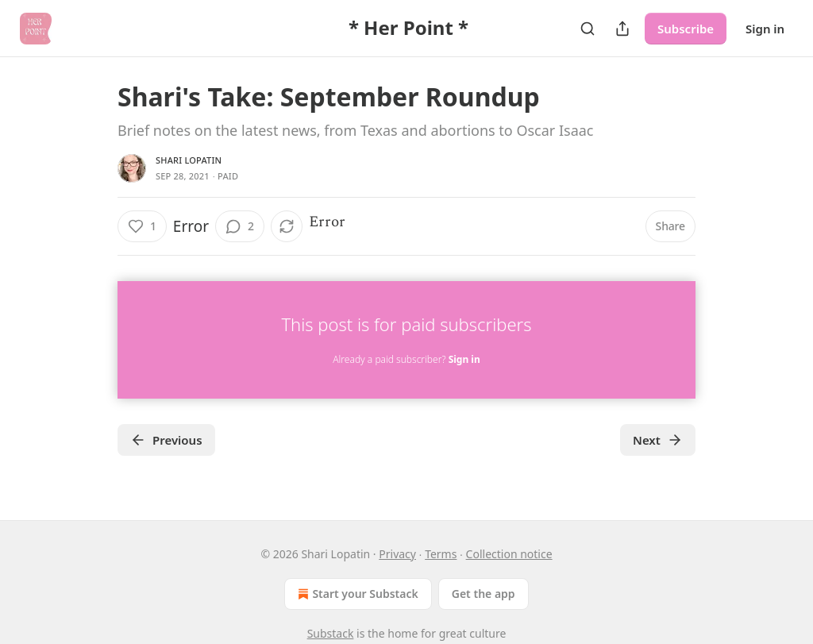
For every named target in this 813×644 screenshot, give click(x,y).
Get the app (484, 594)
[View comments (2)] (240, 226)
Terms (441, 554)
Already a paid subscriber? (406, 359)
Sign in (765, 29)
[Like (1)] (142, 226)
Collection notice (509, 554)
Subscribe (686, 29)
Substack (331, 633)
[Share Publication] (622, 29)
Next (658, 440)
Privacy (397, 554)
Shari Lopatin (189, 160)
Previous (166, 440)
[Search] (588, 29)
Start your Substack (356, 594)
